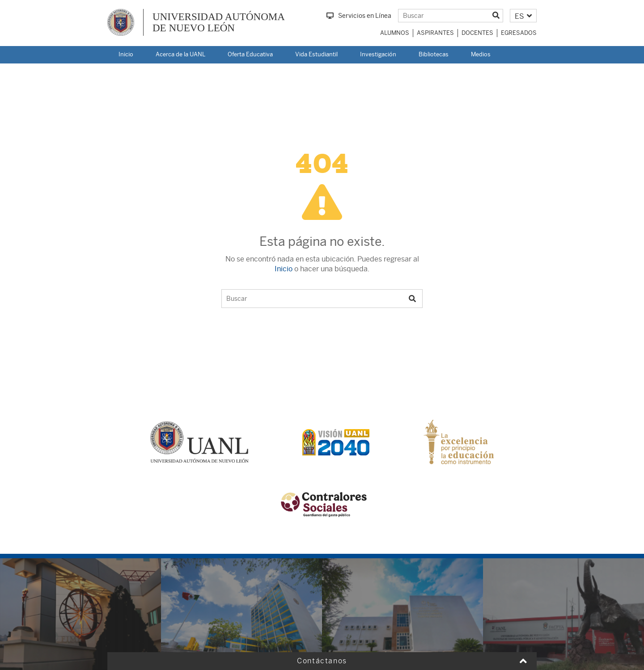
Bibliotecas (434, 54)
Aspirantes (435, 33)
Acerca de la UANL (180, 54)
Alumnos (395, 33)
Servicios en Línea (359, 16)
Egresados (519, 33)
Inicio (126, 54)
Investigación (378, 54)
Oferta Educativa (250, 54)
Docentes (477, 33)
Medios (481, 54)
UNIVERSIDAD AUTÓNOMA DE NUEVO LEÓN (219, 22)
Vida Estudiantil (316, 54)
